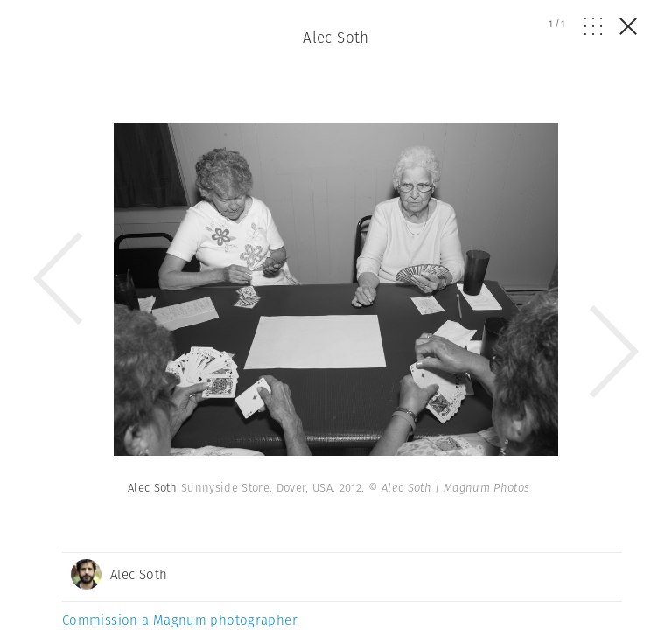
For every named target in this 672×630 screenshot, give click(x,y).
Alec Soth (336, 38)
